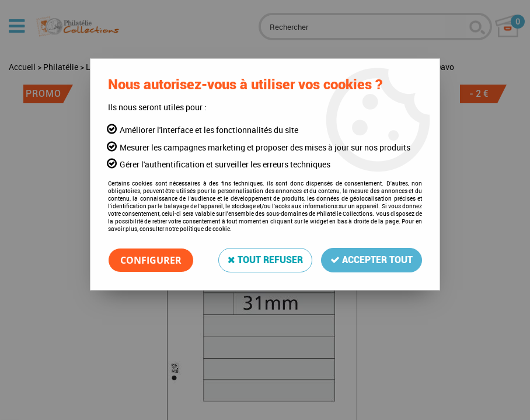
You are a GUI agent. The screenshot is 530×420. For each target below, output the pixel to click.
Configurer (151, 260)
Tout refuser (265, 260)
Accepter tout (372, 260)
